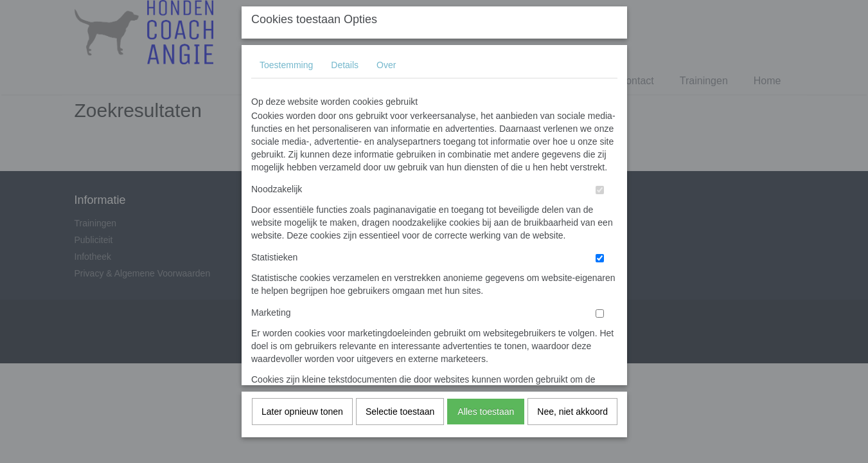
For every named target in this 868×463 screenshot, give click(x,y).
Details (345, 213)
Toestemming (286, 213)
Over (386, 213)
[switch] (600, 338)
